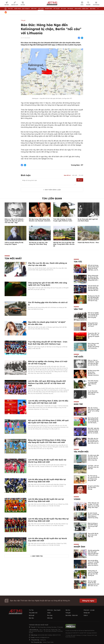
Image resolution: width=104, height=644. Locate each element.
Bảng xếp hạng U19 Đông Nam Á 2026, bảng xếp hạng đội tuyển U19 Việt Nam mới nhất (47, 441)
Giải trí (78, 404)
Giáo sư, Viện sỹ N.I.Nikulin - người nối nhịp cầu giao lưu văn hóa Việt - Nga (15, 221)
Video (77, 499)
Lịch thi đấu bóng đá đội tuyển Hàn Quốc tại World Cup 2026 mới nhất (47, 461)
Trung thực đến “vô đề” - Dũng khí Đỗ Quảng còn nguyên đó (94, 336)
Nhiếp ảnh (79, 547)
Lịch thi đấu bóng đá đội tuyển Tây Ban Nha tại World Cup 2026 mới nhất (48, 520)
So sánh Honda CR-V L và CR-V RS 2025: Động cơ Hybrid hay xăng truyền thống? (93, 516)
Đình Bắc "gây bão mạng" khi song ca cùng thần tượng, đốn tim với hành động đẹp (93, 431)
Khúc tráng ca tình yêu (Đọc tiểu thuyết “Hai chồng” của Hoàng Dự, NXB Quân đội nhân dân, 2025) (94, 347)
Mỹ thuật (57, 9)
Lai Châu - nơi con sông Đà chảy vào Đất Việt (93, 467)
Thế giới (41, 9)
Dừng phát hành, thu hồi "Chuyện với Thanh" (93, 325)
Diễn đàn (50, 618)
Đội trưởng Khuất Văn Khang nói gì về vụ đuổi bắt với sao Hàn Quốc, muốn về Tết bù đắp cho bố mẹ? (93, 422)
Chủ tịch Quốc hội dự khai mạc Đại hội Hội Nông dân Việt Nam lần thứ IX (93, 289)
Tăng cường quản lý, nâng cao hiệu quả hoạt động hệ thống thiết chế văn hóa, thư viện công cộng (94, 279)
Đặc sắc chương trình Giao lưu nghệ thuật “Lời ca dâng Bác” (94, 410)
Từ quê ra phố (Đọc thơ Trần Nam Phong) (94, 488)
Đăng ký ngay (88, 601)
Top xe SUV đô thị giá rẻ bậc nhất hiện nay (93, 535)
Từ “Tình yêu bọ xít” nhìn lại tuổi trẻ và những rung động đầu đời (94, 478)
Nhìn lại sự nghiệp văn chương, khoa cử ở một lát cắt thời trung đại (93, 315)
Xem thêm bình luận (53, 190)
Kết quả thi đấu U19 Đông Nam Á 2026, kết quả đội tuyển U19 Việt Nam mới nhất (48, 421)
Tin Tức (10, 9)
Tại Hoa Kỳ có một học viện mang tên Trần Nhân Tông (38, 243)
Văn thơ (34, 9)
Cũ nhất (81, 175)
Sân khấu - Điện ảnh (82, 9)
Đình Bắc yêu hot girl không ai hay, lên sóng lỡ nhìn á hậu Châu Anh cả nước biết (93, 442)
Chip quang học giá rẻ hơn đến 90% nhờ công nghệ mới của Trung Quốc (48, 284)
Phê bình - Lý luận (89, 610)
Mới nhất (75, 175)
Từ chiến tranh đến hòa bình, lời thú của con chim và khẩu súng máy (93, 458)
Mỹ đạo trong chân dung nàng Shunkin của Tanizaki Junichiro (40, 220)
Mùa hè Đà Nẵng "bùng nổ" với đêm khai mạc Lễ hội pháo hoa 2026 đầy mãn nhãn (94, 564)
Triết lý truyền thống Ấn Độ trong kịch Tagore (14, 243)
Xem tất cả (67, 175)
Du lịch (64, 9)
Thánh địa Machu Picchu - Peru (88, 242)
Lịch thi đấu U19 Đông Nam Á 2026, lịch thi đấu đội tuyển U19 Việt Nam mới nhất (48, 402)
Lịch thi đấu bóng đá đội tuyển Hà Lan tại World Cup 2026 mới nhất (46, 500)
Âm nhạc (70, 9)
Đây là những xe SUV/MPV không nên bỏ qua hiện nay (93, 526)
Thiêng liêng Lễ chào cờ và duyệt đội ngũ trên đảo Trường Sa (93, 573)
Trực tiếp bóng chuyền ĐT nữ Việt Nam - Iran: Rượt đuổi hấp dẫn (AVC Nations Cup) (48, 343)
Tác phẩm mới (81, 452)
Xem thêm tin (37, 556)
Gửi (80, 180)
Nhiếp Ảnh (49, 9)
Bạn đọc (93, 9)
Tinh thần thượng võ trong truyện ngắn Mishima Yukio (63, 220)
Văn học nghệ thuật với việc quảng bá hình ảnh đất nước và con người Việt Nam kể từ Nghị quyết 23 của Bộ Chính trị (94, 586)
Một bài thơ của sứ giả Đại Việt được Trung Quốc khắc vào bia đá (64, 244)
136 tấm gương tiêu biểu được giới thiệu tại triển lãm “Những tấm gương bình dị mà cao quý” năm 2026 (94, 554)
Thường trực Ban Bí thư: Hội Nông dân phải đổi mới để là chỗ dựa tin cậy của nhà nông (94, 299)
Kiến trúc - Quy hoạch (22, 9)
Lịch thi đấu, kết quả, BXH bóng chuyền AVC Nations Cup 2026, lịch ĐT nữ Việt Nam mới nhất (47, 383)
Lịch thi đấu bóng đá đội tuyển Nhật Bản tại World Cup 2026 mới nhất (47, 480)
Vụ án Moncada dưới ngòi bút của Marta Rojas (88, 220)
